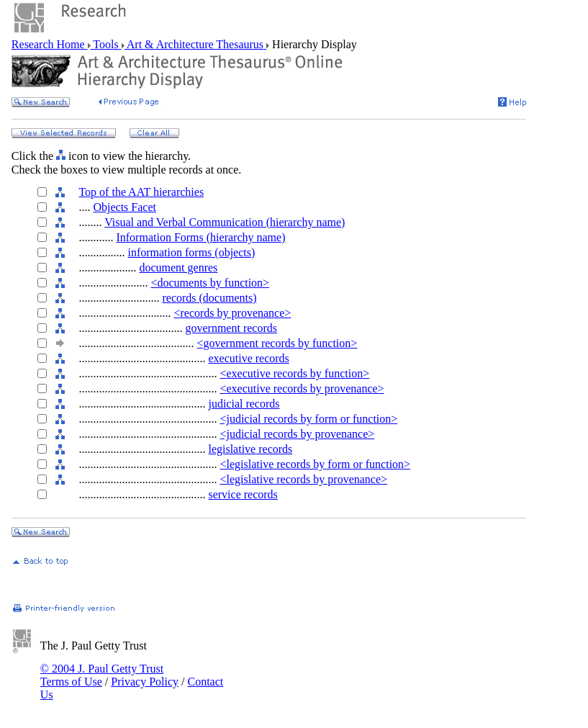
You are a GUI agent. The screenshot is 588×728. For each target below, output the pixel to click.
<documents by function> (210, 283)
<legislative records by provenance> (303, 479)
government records (231, 328)
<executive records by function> (294, 373)
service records (243, 494)
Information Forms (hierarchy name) (200, 237)
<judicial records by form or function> (308, 419)
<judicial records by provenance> (297, 434)
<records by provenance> (232, 313)
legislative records (250, 449)
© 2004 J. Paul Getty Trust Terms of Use (102, 675)
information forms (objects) (191, 252)
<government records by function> (277, 343)
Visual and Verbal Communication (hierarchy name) (225, 222)
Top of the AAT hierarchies (141, 192)
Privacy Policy (145, 682)
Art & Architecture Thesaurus (195, 44)
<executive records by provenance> (302, 388)
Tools (106, 44)
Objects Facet (125, 207)
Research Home (50, 44)
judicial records (244, 404)
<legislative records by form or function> (315, 464)
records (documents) (209, 298)
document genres (178, 268)
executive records (248, 358)
